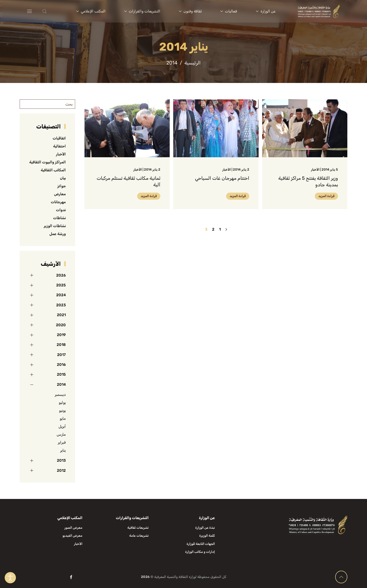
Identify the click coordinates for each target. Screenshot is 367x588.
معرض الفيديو (72, 536)
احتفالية (59, 146)
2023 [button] (61, 305)
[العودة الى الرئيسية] (319, 11)
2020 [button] (61, 325)
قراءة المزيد (326, 196)
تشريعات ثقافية (138, 528)
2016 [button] (61, 365)
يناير (63, 450)
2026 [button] (61, 275)
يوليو (62, 403)
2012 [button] (61, 470)
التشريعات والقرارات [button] (142, 11)
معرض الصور (73, 528)
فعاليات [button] (229, 11)
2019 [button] (61, 335)
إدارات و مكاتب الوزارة (200, 552)
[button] (54, 11)
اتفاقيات (59, 138)
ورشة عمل (58, 234)
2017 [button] (61, 355)
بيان (63, 178)
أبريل (62, 426)
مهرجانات (58, 202)
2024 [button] (61, 295)
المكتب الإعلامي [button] (91, 11)
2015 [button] (61, 374)
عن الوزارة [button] (266, 11)
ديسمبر (60, 395)
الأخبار (315, 170)
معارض (60, 194)
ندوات (61, 210)
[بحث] (47, 104)
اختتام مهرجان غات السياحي (222, 178)
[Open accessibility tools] (10, 578)
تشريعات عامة (139, 536)
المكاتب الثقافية (53, 170)
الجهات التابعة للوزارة (201, 544)
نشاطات (59, 218)
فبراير (62, 442)
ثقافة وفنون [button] (190, 11)
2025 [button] (61, 285)
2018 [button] (61, 345)
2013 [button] (61, 460)
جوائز (62, 186)
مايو (63, 418)
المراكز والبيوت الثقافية (48, 162)
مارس (61, 434)
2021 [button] (61, 315)
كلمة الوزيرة (207, 536)
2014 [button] (61, 384)
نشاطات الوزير (55, 226)
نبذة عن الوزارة (205, 528)
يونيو (62, 410)
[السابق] (226, 229)
